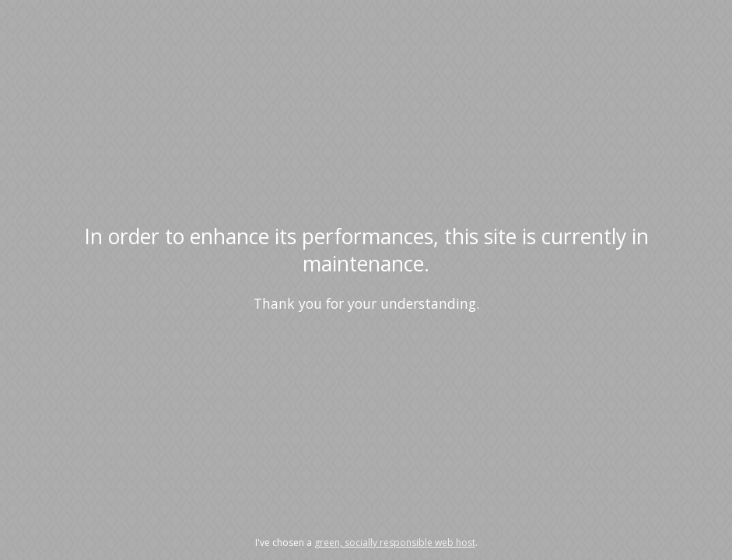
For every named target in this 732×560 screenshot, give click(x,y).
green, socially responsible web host (395, 542)
